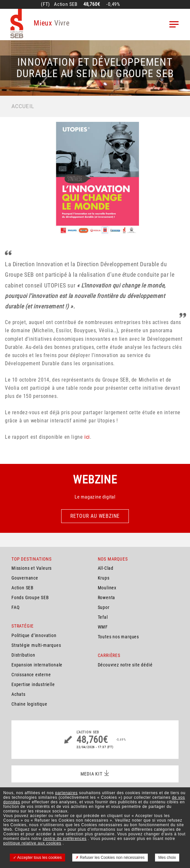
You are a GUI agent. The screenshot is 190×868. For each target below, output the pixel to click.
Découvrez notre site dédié (125, 665)
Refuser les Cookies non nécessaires (110, 858)
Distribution (23, 655)
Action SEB (23, 588)
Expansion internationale (37, 665)
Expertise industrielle (33, 684)
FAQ (15, 607)
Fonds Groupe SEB (30, 598)
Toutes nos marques (118, 637)
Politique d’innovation (34, 635)
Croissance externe (31, 675)
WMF (103, 627)
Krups (104, 578)
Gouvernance (25, 578)
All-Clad (106, 568)
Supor (104, 607)
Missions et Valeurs (32, 568)
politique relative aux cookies (32, 843)
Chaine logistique (29, 704)
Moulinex (107, 588)
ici (87, 437)
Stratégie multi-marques (36, 645)
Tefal (103, 617)
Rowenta (107, 598)
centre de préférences (65, 839)
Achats (18, 694)
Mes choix (167, 858)
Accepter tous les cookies (37, 858)
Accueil (23, 106)
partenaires (67, 793)
